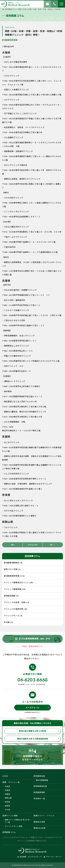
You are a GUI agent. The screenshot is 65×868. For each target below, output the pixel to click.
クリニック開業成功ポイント (16, 582)
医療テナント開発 (10, 816)
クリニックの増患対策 (14, 609)
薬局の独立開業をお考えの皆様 (39, 731)
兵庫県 (7, 790)
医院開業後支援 (40, 786)
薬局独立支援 (39, 822)
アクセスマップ (35, 857)
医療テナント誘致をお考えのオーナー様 (18, 821)
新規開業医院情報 (10, 40)
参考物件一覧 (39, 798)
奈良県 (7, 802)
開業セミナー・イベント (44, 816)
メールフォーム (37, 708)
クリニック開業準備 (13, 589)
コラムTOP (32, 545)
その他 (7, 809)
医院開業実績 (39, 792)
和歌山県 (8, 798)
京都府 (7, 794)
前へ (12, 545)
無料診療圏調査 (42, 780)
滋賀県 (7, 806)
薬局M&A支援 (40, 828)
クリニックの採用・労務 (14, 602)
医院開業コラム (9, 832)
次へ (53, 545)
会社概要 (22, 857)
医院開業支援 (39, 776)
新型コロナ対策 (11, 569)
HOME (5, 776)
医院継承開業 (10, 596)
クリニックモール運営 (14, 826)
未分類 (7, 622)
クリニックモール (12, 616)
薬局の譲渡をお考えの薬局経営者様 (38, 739)
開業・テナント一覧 (11, 782)
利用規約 (31, 841)
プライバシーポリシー (53, 857)
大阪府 (7, 786)
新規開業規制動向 (12, 563)
